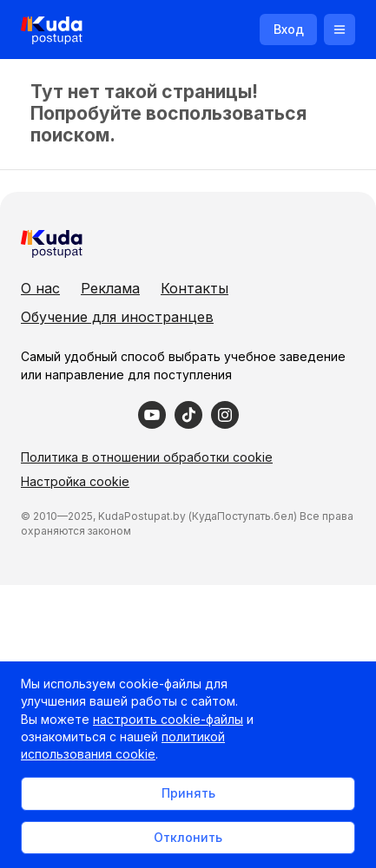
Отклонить (188, 837)
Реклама (110, 288)
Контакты (195, 288)
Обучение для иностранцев (117, 317)
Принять (188, 793)
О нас (40, 288)
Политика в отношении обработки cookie (147, 457)
